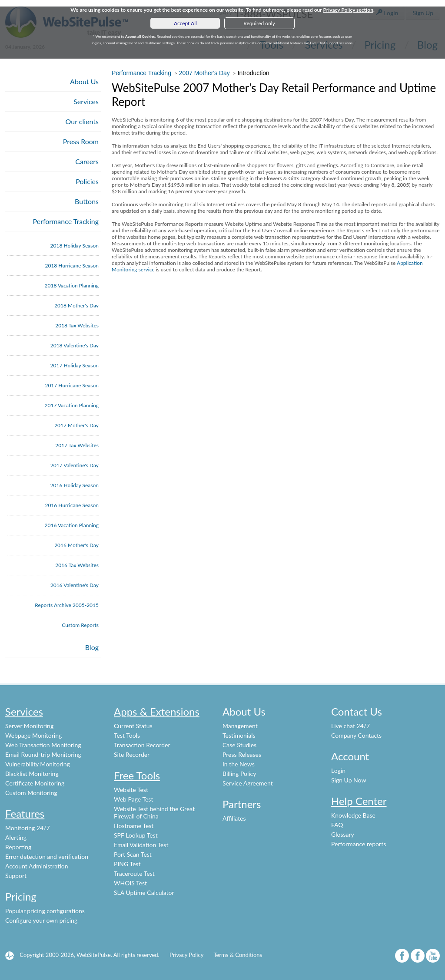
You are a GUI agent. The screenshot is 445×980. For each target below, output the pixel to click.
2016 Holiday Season (75, 485)
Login (338, 770)
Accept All (185, 23)
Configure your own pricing (41, 920)
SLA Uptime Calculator (144, 893)
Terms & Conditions (238, 955)
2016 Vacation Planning (72, 525)
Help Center (359, 801)
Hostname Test (134, 826)
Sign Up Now (349, 780)
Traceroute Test (134, 873)
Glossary (343, 834)
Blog (92, 647)
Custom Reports (80, 625)
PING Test (127, 864)
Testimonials (239, 735)
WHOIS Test (130, 883)
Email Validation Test (141, 845)
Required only (259, 23)
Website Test (131, 790)
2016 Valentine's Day (75, 585)
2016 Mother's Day (76, 545)
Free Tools (137, 775)
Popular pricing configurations (45, 911)
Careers (87, 161)
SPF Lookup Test (136, 835)
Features (25, 813)
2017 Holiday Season (75, 365)
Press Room (81, 141)
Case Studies (239, 745)
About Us (84, 81)
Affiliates (234, 818)
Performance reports (359, 844)
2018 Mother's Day (76, 305)
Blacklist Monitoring (32, 774)
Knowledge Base (353, 815)
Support (16, 876)
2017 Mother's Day (76, 425)
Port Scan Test (133, 854)
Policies (87, 181)
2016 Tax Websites (77, 565)
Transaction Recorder (142, 745)
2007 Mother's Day (204, 73)
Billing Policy (239, 774)
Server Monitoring (29, 726)
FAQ (337, 825)
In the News (239, 764)
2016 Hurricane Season (72, 505)
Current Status (133, 726)
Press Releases (242, 754)
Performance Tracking (66, 221)
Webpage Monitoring (33, 735)
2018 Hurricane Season (72, 266)
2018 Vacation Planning (72, 285)
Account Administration (37, 866)
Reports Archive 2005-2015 (67, 605)
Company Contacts (356, 735)
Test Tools (127, 735)
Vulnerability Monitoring (38, 764)
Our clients (82, 121)
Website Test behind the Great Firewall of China (154, 812)
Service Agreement (248, 783)
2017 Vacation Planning (72, 405)
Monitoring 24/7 (28, 828)
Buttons (87, 201)
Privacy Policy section (348, 10)
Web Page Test (133, 799)
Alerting (16, 837)
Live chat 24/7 (350, 726)
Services (86, 101)
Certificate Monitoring (35, 783)
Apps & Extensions (157, 711)
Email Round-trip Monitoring (43, 754)
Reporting (18, 847)
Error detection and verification (47, 856)
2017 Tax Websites (77, 445)
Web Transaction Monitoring (43, 745)
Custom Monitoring (31, 793)
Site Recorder (132, 754)
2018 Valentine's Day (75, 345)
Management (240, 726)
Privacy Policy (186, 955)
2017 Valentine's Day (75, 465)
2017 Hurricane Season (72, 385)
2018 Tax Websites (77, 325)
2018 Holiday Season (75, 246)
